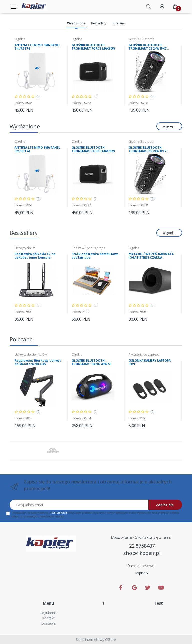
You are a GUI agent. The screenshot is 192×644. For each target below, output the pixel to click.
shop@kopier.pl (142, 553)
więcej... (169, 126)
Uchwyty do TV (25, 248)
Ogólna (20, 39)
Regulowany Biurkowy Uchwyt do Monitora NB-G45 (38, 362)
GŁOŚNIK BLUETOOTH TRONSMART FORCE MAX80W (93, 47)
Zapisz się (165, 505)
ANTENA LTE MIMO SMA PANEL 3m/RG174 (37, 47)
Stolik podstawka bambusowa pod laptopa (95, 256)
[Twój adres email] (79, 505)
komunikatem (59, 513)
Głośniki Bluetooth (141, 39)
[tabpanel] (39, 75)
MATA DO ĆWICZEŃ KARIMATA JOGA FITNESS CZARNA (151, 256)
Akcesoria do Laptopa (144, 354)
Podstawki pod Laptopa (88, 248)
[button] (148, 6)
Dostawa (48, 623)
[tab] (76, 24)
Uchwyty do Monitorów (31, 354)
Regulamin (49, 613)
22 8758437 (142, 546)
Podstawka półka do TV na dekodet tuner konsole (35, 256)
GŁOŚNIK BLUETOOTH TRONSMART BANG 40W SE (92, 362)
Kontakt (48, 618)
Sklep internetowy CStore (96, 639)
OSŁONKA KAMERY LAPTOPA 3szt (150, 362)
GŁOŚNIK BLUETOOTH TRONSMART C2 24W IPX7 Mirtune (148, 47)
